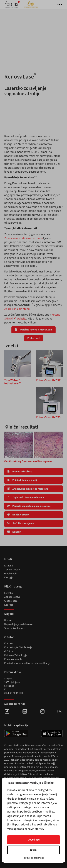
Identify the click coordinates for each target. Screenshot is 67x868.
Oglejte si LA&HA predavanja (26, 497)
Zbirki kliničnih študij (17, 309)
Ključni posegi (13, 587)
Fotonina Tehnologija (16, 655)
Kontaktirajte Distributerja (18, 647)
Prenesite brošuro (20, 472)
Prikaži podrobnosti (33, 858)
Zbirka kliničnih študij (22, 480)
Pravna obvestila (13, 659)
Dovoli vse (34, 840)
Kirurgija (9, 578)
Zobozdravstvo (12, 570)
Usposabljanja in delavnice (18, 624)
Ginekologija (11, 574)
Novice (8, 620)
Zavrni (33, 850)
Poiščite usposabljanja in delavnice (29, 506)
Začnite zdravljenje (21, 523)
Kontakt (14, 532)
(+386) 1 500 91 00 (14, 693)
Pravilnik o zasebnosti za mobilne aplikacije (27, 663)
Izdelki (9, 559)
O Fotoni (9, 651)
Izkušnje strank (18, 515)
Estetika (8, 566)
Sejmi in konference (15, 628)
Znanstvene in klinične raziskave (24, 238)
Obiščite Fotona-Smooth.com (33, 330)
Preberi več (34, 338)
